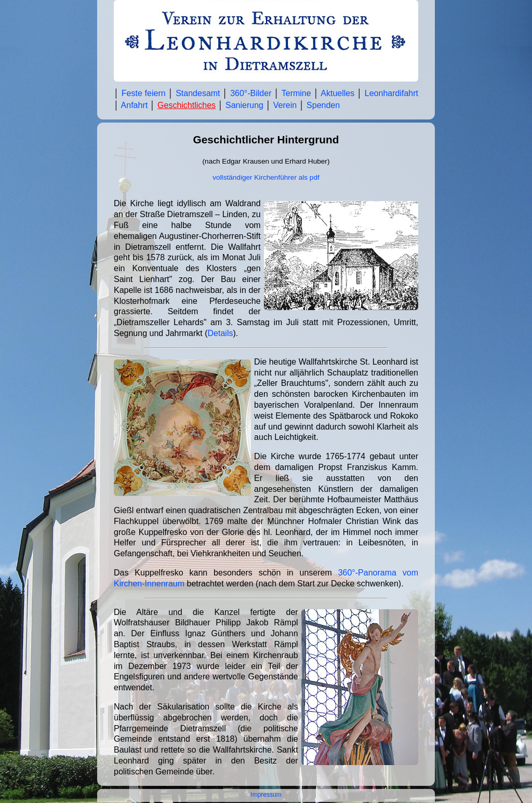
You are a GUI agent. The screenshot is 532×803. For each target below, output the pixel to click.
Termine (296, 93)
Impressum (266, 795)
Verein (285, 105)
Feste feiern (144, 93)
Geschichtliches (187, 105)
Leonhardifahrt (391, 93)
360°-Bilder (251, 93)
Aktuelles (337, 93)
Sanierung (244, 105)
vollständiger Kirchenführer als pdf (266, 177)
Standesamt (198, 93)
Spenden (323, 105)
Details (221, 333)
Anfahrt (135, 105)
